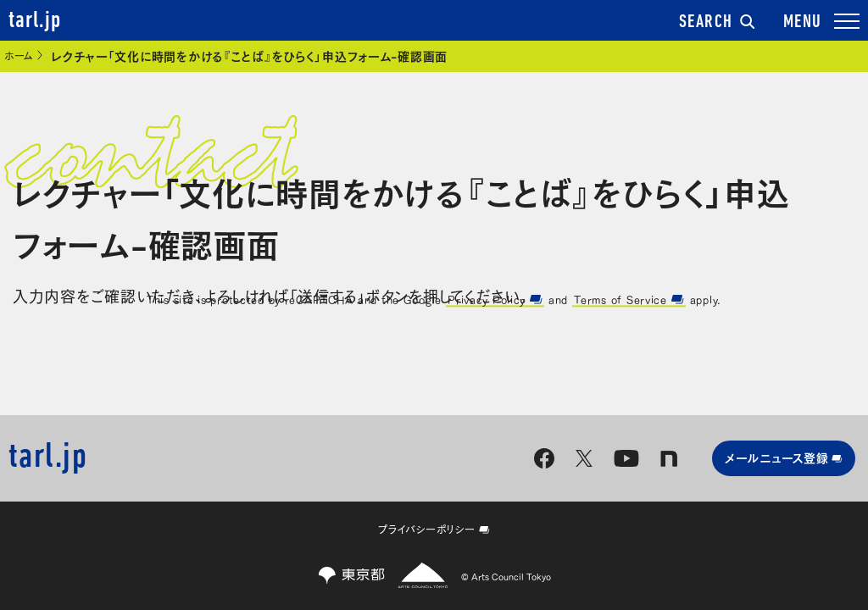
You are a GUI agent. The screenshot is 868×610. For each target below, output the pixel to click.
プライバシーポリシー (434, 529)
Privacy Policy (495, 299)
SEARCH (717, 22)
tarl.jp (35, 21)
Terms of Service (629, 299)
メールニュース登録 (784, 457)
